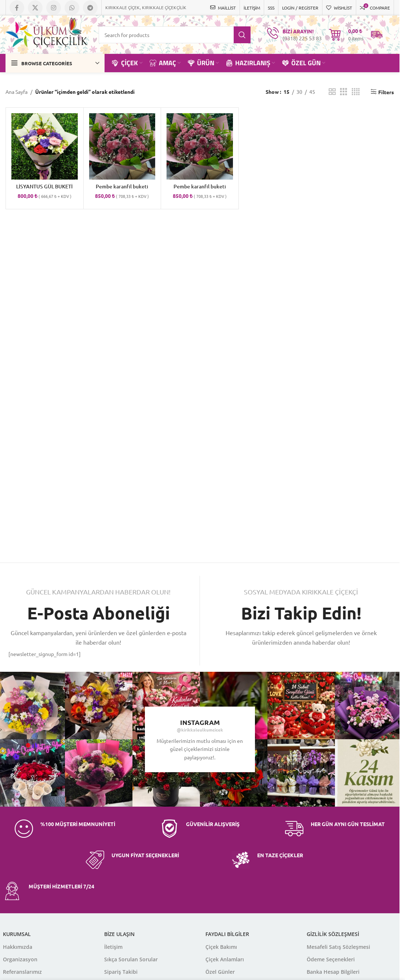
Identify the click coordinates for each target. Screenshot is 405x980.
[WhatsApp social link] (72, 8)
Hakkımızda (18, 947)
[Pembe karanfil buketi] (122, 146)
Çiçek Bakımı (221, 947)
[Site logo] (47, 34)
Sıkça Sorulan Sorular (131, 959)
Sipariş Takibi (121, 972)
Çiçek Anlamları (225, 959)
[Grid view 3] (344, 92)
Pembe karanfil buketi (122, 186)
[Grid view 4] (356, 92)
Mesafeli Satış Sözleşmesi (338, 947)
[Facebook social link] (17, 8)
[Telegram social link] (90, 8)
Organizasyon (20, 959)
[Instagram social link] (54, 8)
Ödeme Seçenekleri (331, 959)
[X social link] (35, 8)
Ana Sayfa (17, 92)
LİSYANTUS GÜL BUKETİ (44, 186)
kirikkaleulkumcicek (202, 730)
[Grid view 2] (332, 92)
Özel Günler (220, 972)
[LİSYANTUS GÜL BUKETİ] (45, 146)
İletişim (113, 947)
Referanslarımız (22, 972)
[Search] (175, 35)
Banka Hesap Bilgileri (333, 972)
